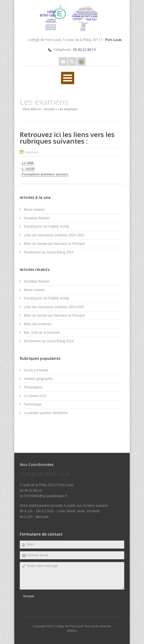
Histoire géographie (38, 379)
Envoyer (29, 596)
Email (63, 61)
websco (72, 631)
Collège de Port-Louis (69, 626)
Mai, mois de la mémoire (42, 333)
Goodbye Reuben (37, 218)
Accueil (49, 109)
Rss (72, 61)
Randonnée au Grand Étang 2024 (49, 252)
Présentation (33, 387)
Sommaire (32, 152)
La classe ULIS (35, 396)
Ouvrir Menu (68, 78)
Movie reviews (35, 210)
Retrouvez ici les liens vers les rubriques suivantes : (67, 138)
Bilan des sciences (38, 324)
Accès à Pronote (36, 370)
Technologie (33, 404)
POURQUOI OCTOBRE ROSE (47, 227)
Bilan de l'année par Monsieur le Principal (54, 244)
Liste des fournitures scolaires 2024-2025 (54, 235)
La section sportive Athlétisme (46, 413)
